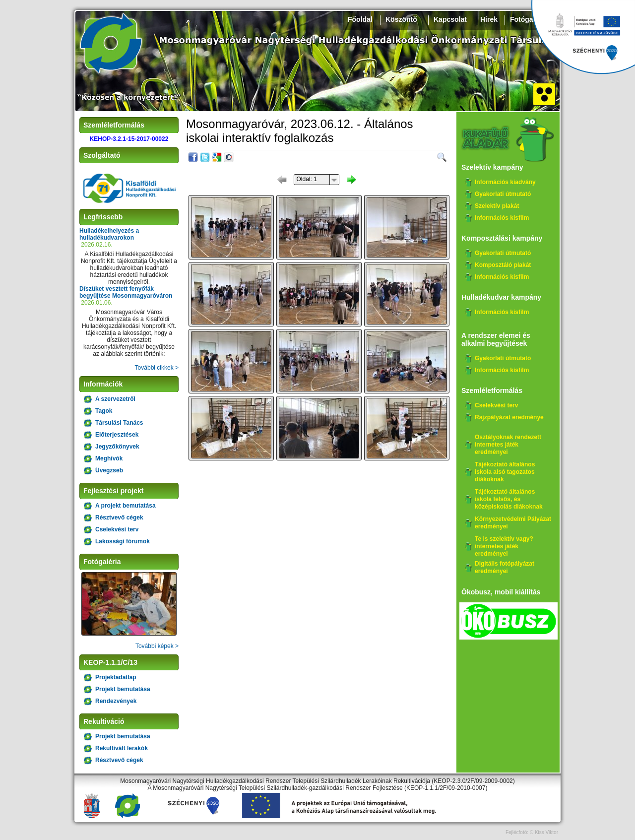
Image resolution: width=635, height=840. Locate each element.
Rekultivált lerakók (122, 748)
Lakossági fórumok (123, 541)
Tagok (104, 411)
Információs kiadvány (505, 182)
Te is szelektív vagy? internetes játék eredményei (504, 546)
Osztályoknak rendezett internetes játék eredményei (508, 445)
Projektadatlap (116, 677)
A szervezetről (115, 399)
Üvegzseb (109, 470)
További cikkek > (157, 368)
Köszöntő (401, 19)
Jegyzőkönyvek (117, 447)
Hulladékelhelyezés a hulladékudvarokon (109, 234)
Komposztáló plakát (503, 265)
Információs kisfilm (502, 218)
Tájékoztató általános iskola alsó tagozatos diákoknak (505, 472)
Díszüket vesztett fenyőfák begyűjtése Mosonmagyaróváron (126, 292)
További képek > (157, 646)
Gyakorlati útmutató (503, 194)
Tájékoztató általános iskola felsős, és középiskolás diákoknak (509, 499)
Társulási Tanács (119, 423)
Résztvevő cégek (119, 517)
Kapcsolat (450, 19)
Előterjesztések (117, 435)
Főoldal (360, 19)
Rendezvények (116, 701)
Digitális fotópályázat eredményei (505, 567)
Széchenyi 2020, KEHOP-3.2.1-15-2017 (583, 37)
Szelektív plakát (497, 206)
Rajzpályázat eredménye (509, 417)
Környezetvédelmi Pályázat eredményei (513, 523)
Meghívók (109, 458)
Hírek (489, 19)
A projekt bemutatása (126, 506)
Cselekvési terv (117, 529)
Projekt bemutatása (123, 689)
